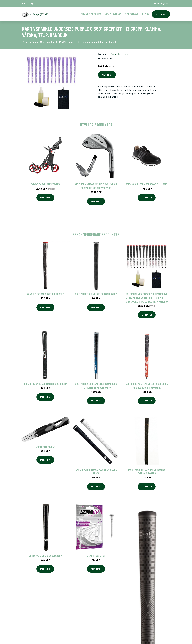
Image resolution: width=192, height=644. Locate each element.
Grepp (114, 54)
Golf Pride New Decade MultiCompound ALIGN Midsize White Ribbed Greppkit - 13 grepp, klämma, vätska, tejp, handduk (147, 298)
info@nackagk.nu (161, 4)
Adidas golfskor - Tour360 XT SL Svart (147, 184)
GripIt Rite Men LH (45, 446)
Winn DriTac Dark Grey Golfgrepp (45, 294)
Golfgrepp (123, 54)
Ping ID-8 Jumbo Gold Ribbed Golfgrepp (45, 384)
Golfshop (161, 14)
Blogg (146, 14)
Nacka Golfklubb (91, 14)
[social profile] (32, 4)
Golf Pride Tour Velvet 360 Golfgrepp (96, 294)
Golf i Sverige (113, 14)
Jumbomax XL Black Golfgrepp (45, 556)
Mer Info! (107, 75)
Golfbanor (132, 14)
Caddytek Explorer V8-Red (45, 184)
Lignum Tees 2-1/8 (96, 556)
